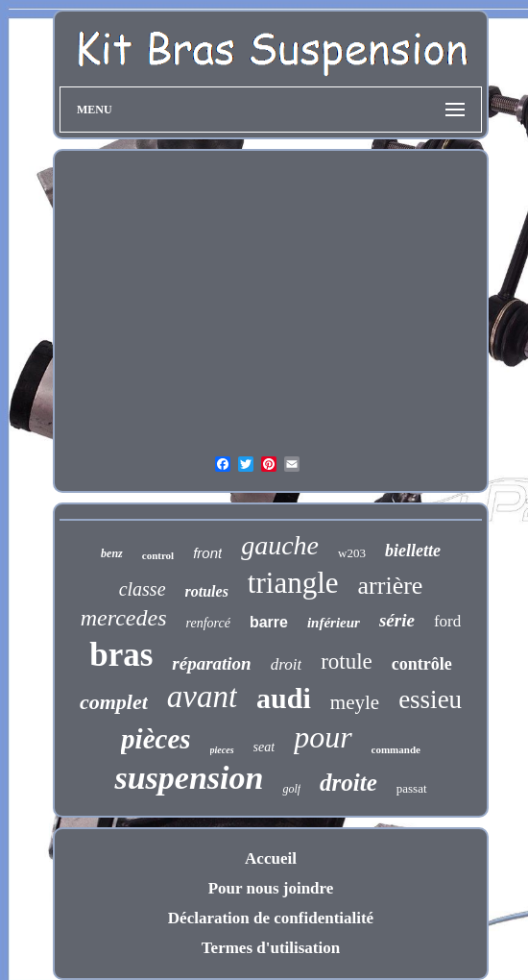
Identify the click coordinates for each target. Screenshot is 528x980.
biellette (413, 551)
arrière (391, 586)
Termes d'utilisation (271, 948)
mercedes (124, 618)
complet (114, 702)
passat (412, 788)
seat (264, 747)
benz (112, 553)
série (397, 620)
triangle (293, 583)
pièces (156, 739)
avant (202, 697)
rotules (207, 591)
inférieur (334, 623)
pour (323, 737)
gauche (280, 545)
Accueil (271, 858)
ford (447, 621)
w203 (352, 553)
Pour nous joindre (271, 888)
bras (121, 655)
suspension (189, 778)
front (207, 553)
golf (291, 789)
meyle (355, 702)
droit (286, 664)
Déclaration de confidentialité (271, 918)
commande (396, 749)
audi (284, 698)
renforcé (208, 623)
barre (269, 622)
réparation (211, 663)
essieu (430, 699)
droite (348, 783)
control (158, 555)
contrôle (422, 664)
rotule (347, 661)
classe (143, 589)
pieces (222, 750)
